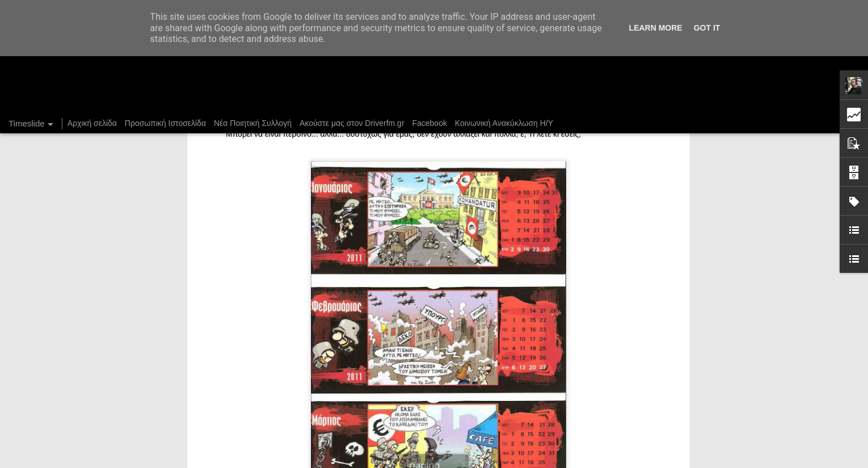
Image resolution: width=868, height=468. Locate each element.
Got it (707, 28)
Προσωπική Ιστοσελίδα (165, 123)
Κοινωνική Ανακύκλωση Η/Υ (504, 123)
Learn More (656, 28)
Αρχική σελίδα (92, 123)
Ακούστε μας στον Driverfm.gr (352, 123)
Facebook (429, 123)
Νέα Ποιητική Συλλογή (253, 123)
